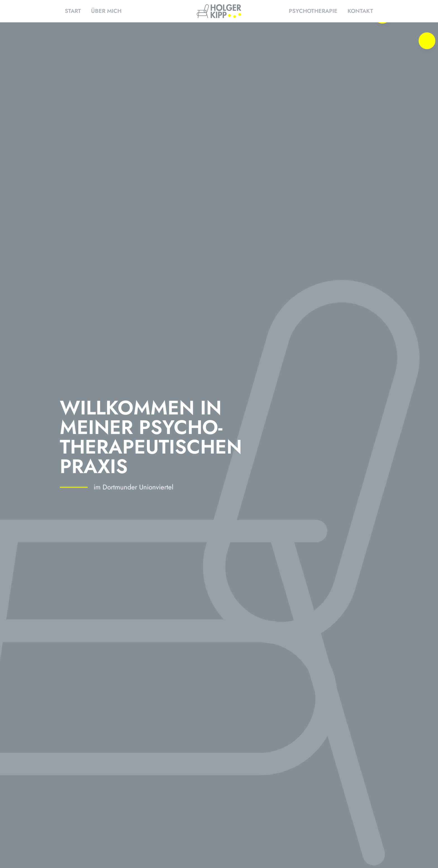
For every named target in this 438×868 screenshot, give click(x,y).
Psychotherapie (313, 11)
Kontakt (360, 11)
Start (73, 11)
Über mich (106, 11)
